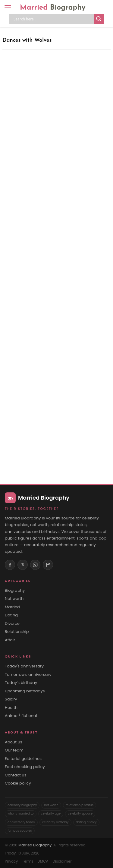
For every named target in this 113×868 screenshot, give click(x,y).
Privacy (11, 861)
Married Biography (35, 845)
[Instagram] (35, 565)
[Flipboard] (48, 565)
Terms (28, 861)
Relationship (17, 632)
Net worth (14, 599)
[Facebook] (10, 565)
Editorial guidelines (23, 759)
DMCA (43, 861)
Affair (10, 640)
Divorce (12, 624)
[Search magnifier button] (99, 19)
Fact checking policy (25, 767)
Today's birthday (21, 683)
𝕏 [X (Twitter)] (23, 565)
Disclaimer (62, 861)
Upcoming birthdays (25, 691)
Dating (11, 615)
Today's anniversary (24, 666)
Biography (15, 591)
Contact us (16, 775)
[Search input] (53, 19)
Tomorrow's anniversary (28, 675)
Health (11, 708)
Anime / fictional (21, 716)
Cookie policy (18, 783)
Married (53, 8)
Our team (14, 750)
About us (14, 742)
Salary (11, 699)
